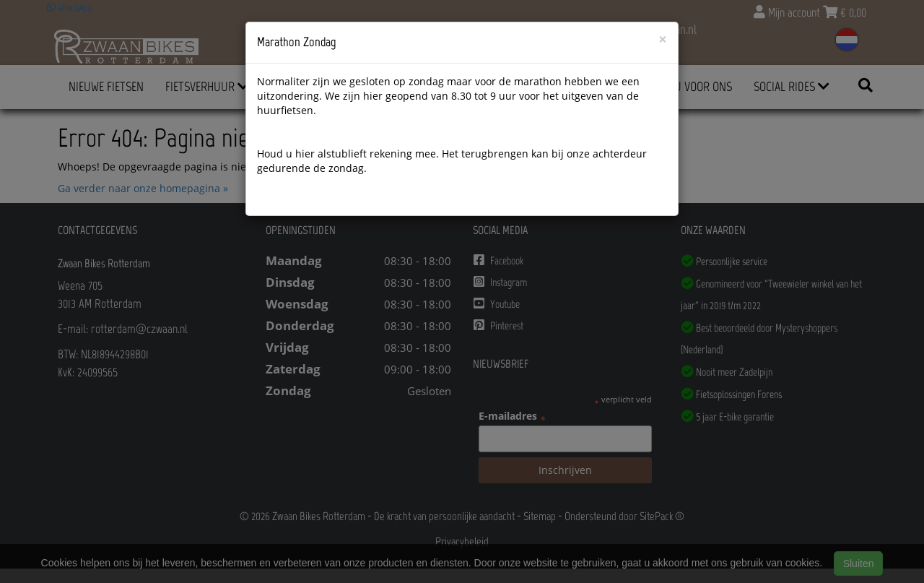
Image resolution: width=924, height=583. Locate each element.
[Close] (663, 39)
